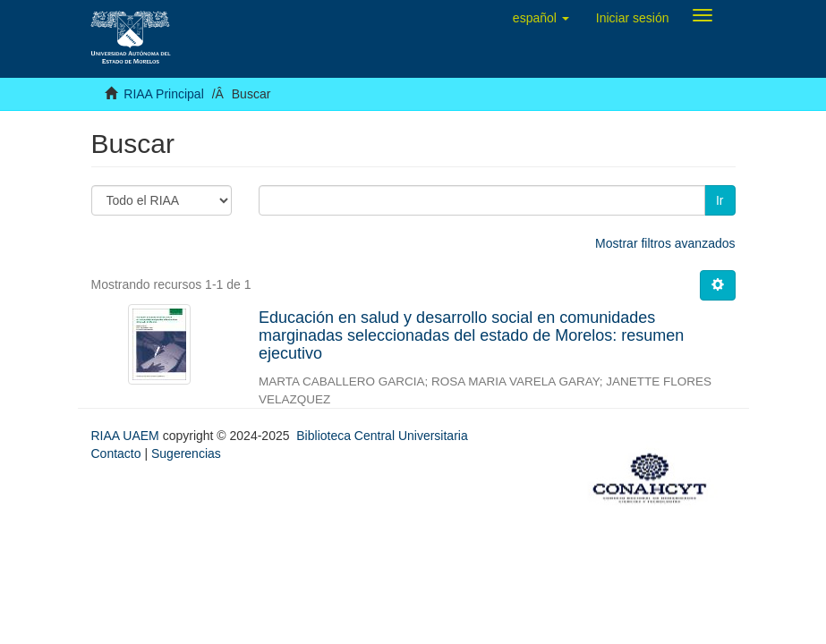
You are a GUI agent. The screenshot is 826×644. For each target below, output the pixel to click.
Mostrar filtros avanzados (665, 243)
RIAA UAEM (127, 436)
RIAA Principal (163, 94)
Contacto (116, 453)
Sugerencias (186, 453)
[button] (541, 18)
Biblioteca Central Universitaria (382, 436)
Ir (720, 200)
